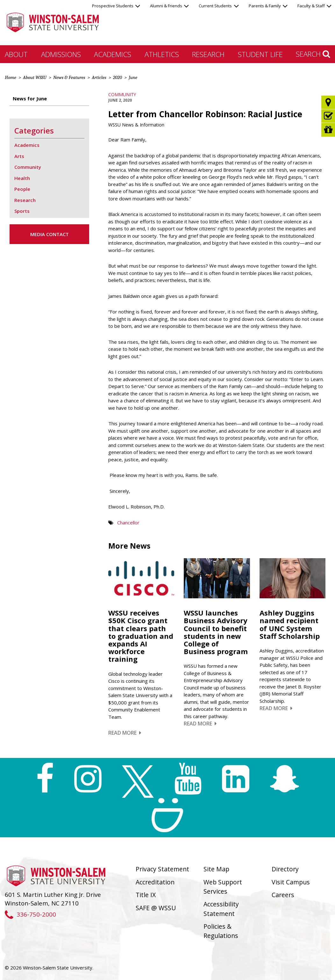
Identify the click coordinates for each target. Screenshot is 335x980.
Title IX (146, 895)
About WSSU (35, 77)
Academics (113, 54)
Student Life (260, 54)
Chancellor (128, 522)
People (22, 189)
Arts (19, 156)
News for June (30, 98)
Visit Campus (291, 882)
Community (122, 94)
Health (22, 178)
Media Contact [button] (50, 234)
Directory (285, 869)
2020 (118, 77)
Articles (99, 77)
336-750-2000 (30, 914)
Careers (283, 895)
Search (313, 54)
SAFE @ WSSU (156, 908)
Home (11, 77)
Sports (22, 211)
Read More (125, 733)
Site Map (216, 869)
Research (208, 54)
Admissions (61, 54)
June (133, 77)
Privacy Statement (162, 869)
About (16, 54)
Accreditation (155, 882)
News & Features (69, 77)
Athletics (162, 54)
